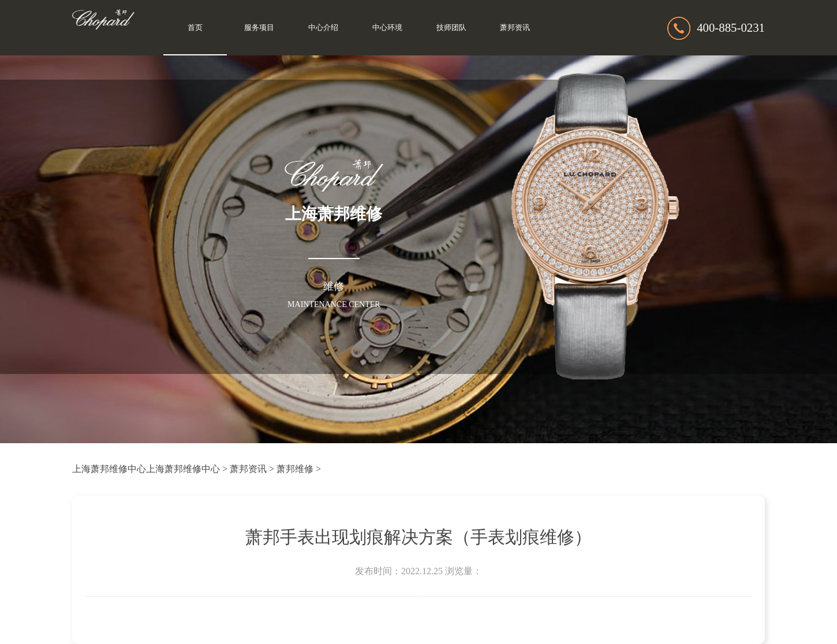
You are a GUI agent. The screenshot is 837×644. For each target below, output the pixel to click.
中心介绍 (323, 28)
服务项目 (259, 28)
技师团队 (451, 28)
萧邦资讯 (515, 28)
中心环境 (387, 28)
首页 (195, 28)
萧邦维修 (295, 469)
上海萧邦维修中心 (109, 469)
